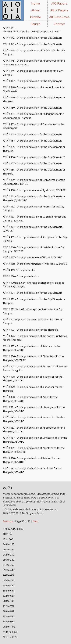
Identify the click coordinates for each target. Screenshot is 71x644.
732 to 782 (9, 606)
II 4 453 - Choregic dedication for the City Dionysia (32, 134)
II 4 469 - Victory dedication (20, 270)
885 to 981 (9, 621)
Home (35, 3)
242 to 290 (9, 555)
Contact (59, 24)
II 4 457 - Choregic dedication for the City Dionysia (32, 163)
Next (36, 521)
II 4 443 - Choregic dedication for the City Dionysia (32, 44)
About (36, 10)
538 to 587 (9, 585)
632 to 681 (9, 596)
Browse (35, 17)
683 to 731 (9, 601)
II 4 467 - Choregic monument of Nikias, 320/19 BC (33, 257)
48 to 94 (7, 534)
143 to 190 (9, 544)
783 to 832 (9, 611)
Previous (8, 521)
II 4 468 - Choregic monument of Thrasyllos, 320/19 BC (35, 264)
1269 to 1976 (10, 637)
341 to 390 (9, 565)
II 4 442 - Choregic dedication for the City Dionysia (32, 38)
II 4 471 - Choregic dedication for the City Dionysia (32, 293)
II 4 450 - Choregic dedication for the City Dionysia (32, 108)
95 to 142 (8, 539)
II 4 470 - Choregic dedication (21, 276)
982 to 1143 (9, 627)
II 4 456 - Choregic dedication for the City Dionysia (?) (34, 157)
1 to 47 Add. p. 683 (13, 529)
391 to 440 (9, 570)
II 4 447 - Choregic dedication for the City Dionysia (32, 81)
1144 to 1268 (10, 632)
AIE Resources (59, 17)
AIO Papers (59, 3)
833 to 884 (9, 616)
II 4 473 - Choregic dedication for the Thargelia (31, 330)
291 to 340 (9, 560)
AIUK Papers (59, 10)
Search (35, 24)
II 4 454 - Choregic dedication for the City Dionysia (32, 141)
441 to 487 (9, 575)
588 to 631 (9, 591)
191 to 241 (9, 549)
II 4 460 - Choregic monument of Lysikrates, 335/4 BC (34, 190)
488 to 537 (9, 580)
